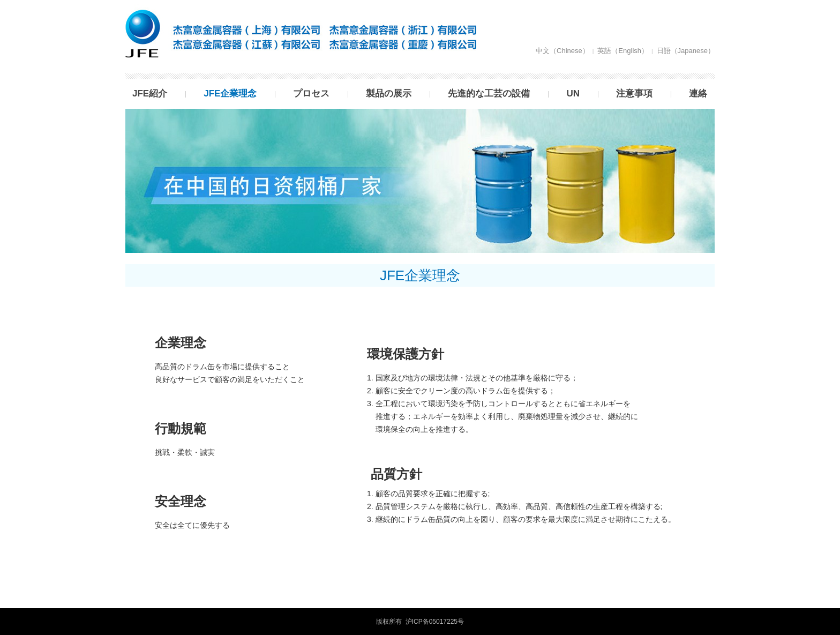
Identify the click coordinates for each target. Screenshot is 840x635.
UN (573, 94)
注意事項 (634, 94)
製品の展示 (389, 94)
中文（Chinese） (562, 51)
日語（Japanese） (686, 51)
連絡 (698, 94)
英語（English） (623, 51)
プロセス (311, 94)
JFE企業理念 (230, 94)
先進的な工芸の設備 (489, 94)
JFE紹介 (150, 94)
